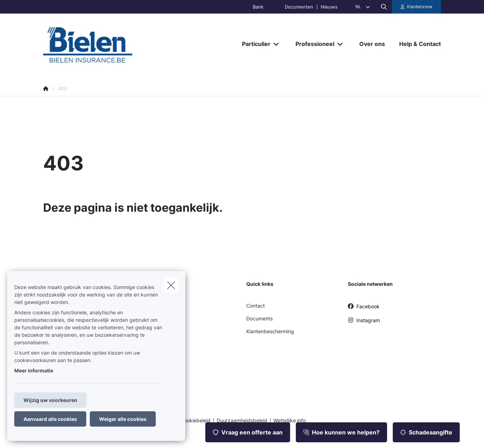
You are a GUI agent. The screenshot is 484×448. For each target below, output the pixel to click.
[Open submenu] (277, 44)
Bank (258, 7)
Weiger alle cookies (123, 419)
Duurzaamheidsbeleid (242, 421)
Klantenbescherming (270, 331)
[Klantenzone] (417, 7)
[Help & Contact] (416, 44)
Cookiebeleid (195, 421)
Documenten (299, 7)
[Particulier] (254, 44)
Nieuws (329, 7)
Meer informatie (34, 370)
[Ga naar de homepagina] (114, 44)
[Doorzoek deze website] (384, 7)
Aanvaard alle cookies (50, 419)
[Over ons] (372, 44)
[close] (171, 285)
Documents (259, 318)
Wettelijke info (290, 421)
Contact (256, 306)
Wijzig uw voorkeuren (50, 400)
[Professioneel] (312, 44)
